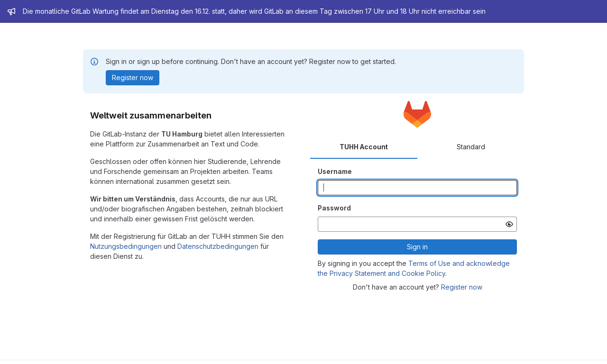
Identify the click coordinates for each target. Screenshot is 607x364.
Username (335, 171)
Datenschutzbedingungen (218, 246)
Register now (462, 287)
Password (334, 208)
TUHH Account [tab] (364, 147)
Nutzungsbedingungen (126, 246)
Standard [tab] (471, 147)
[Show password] (509, 224)
